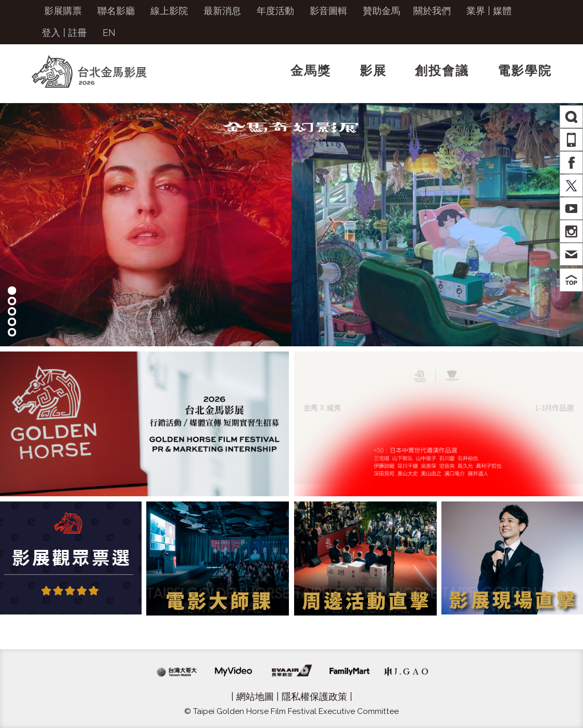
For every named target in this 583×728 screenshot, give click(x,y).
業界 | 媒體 (489, 11)
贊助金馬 (382, 11)
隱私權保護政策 (314, 696)
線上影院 (169, 11)
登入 (51, 33)
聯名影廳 (116, 11)
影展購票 (63, 11)
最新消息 (222, 11)
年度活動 (275, 11)
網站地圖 (255, 696)
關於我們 (432, 11)
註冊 (78, 33)
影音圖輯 (328, 11)
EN (109, 33)
